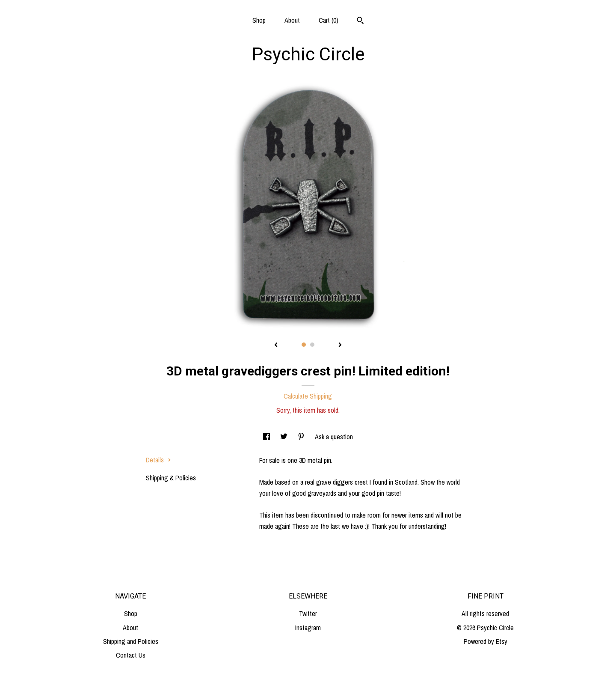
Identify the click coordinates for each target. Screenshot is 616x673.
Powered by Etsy (486, 641)
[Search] (360, 21)
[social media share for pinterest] (302, 437)
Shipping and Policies (131, 641)
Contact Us (131, 655)
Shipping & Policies (171, 478)
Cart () (329, 20)
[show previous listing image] (276, 345)
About (292, 20)
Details (158, 460)
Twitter (308, 613)
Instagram (308, 628)
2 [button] (312, 345)
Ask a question (334, 437)
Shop (259, 20)
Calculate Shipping (308, 396)
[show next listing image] (340, 345)
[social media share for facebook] (267, 437)
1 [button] (304, 345)
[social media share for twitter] (285, 437)
